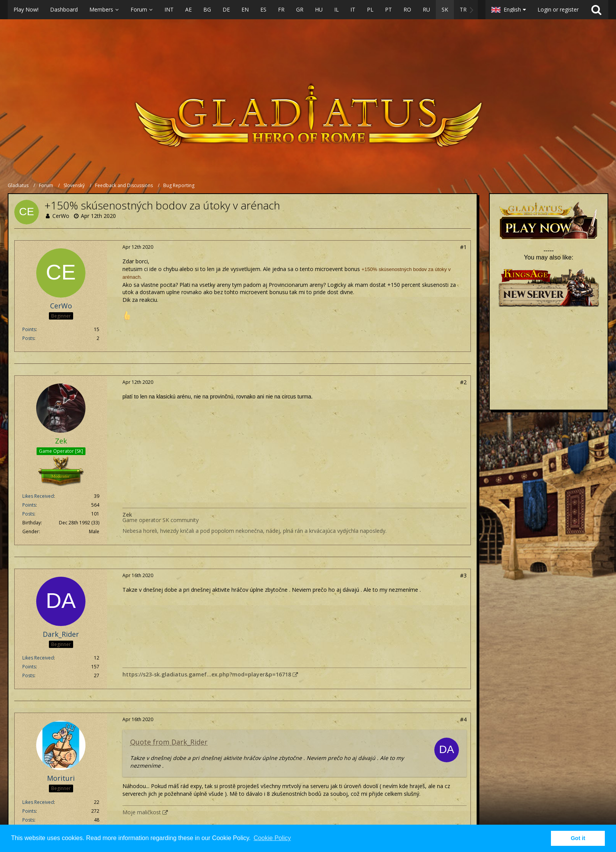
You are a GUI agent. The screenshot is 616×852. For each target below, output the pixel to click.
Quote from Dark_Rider (169, 742)
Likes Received (38, 496)
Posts (28, 338)
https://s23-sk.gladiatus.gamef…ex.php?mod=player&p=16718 (207, 674)
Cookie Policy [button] (272, 838)
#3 (463, 575)
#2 (463, 382)
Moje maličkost (142, 812)
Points (29, 329)
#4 (463, 719)
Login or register (558, 9)
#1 (463, 247)
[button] (243, 10)
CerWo (61, 216)
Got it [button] (578, 838)
